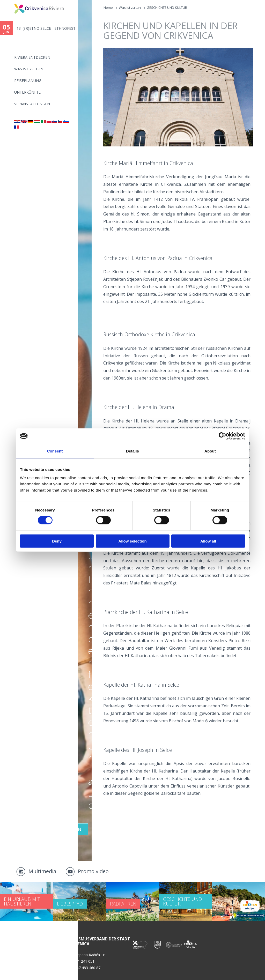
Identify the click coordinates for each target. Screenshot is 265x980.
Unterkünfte (27, 92)
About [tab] (210, 451)
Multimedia (42, 871)
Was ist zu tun (29, 69)
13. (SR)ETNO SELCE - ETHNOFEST (46, 28)
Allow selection (132, 541)
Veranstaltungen (32, 104)
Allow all (208, 541)
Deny (57, 541)
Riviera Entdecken (32, 57)
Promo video (93, 871)
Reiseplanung (28, 81)
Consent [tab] (55, 451)
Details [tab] (132, 451)
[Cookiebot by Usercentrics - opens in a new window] (222, 436)
